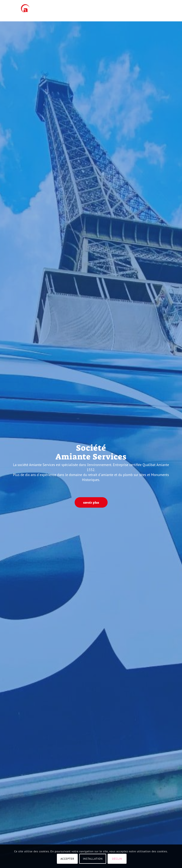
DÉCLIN (117, 859)
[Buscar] (157, 11)
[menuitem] (157, 11)
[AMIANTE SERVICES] (24, 11)
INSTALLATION (93, 859)
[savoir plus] (91, 503)
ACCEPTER (67, 859)
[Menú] (168, 11)
